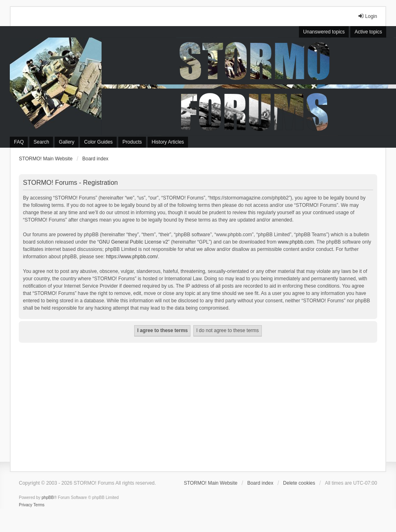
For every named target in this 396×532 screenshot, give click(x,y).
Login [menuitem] (367, 16)
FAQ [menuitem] (19, 142)
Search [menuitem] (41, 142)
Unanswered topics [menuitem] (324, 32)
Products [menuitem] (132, 142)
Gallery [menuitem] (66, 142)
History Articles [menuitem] (168, 142)
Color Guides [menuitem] (98, 142)
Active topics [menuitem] (368, 32)
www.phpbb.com (296, 242)
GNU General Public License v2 (133, 242)
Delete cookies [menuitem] (299, 483)
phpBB (48, 498)
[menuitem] (25, 505)
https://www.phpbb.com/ (132, 257)
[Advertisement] (198, 404)
